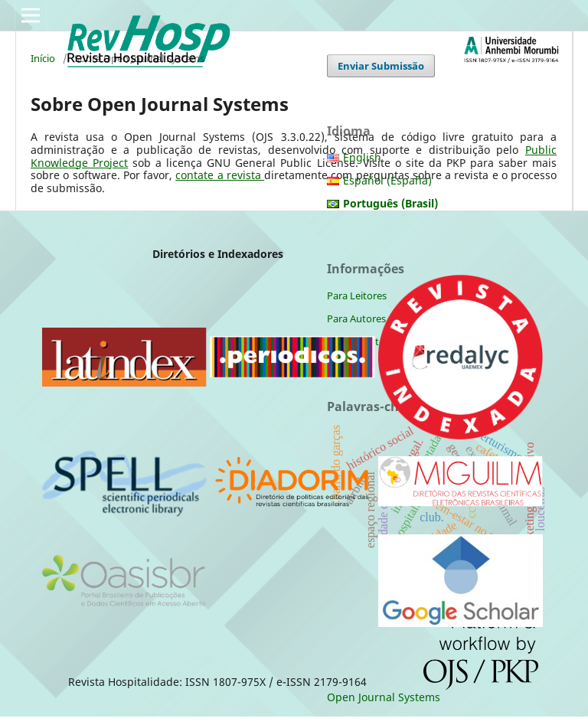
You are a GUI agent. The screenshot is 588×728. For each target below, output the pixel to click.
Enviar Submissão (381, 66)
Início (43, 58)
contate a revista (220, 175)
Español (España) (387, 180)
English (362, 157)
